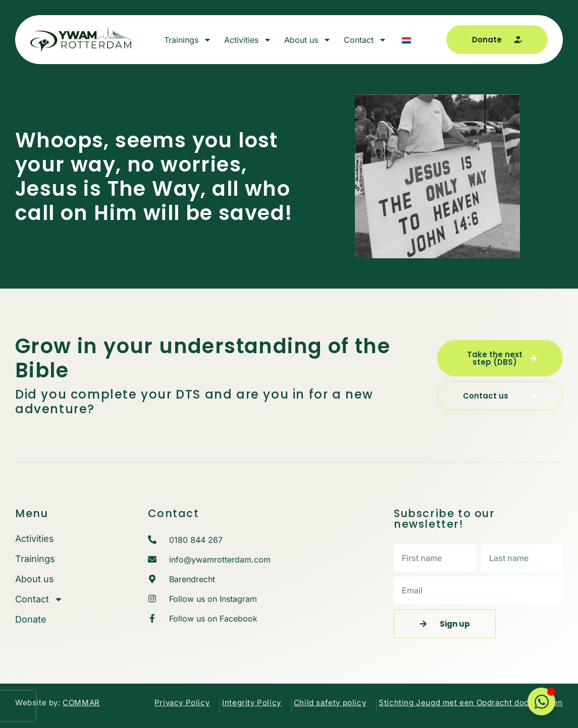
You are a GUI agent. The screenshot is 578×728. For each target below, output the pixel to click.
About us (308, 40)
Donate (31, 620)
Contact (365, 40)
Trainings (188, 40)
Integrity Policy (252, 703)
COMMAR (81, 703)
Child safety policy (330, 703)
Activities (248, 40)
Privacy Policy (182, 703)
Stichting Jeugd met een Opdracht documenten (471, 703)
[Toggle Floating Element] (541, 702)
